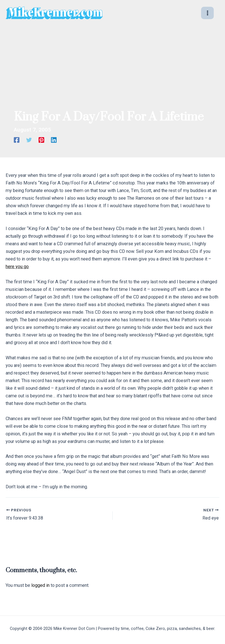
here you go (17, 267)
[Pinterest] (41, 140)
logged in (40, 585)
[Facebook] (17, 140)
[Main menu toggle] (207, 13)
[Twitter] (29, 140)
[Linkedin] (54, 140)
